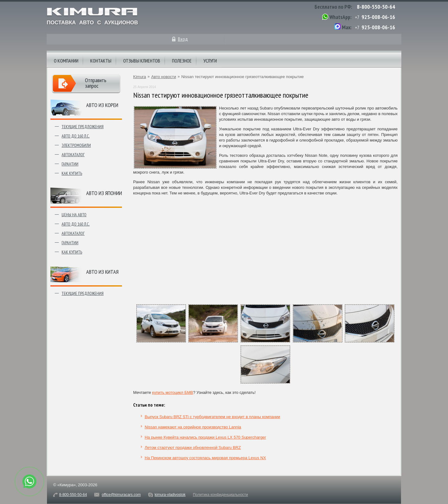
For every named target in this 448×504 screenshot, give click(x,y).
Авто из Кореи (102, 105)
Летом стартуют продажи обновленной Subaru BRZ (193, 448)
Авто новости (164, 77)
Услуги (210, 61)
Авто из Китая (102, 272)
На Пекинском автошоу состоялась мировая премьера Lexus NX (205, 458)
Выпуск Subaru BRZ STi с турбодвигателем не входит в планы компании (212, 417)
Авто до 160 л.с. (76, 136)
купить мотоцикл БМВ (173, 392)
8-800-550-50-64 (376, 7)
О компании (66, 61)
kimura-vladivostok (170, 495)
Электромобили (76, 145)
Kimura (140, 77)
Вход (183, 39)
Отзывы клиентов (142, 61)
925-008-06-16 (378, 17)
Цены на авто (74, 215)
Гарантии (70, 164)
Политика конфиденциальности (220, 495)
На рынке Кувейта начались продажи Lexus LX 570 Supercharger (205, 437)
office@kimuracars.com (121, 495)
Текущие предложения (83, 127)
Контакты (101, 61)
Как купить (72, 173)
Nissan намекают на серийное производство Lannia (193, 427)
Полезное (182, 61)
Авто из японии (104, 193)
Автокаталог (73, 155)
